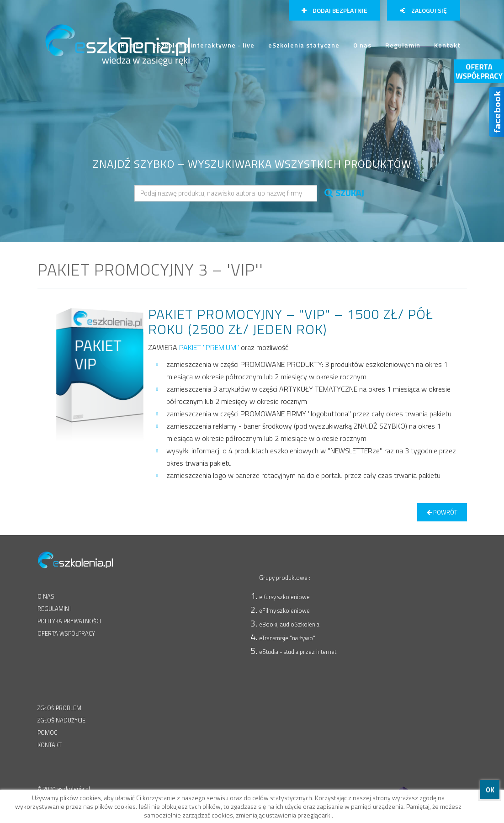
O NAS (46, 596)
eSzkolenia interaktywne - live (204, 45)
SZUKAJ (344, 193)
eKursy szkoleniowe (284, 597)
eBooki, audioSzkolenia (289, 624)
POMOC (47, 733)
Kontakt (447, 45)
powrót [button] (442, 512)
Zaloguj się (423, 10)
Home (130, 49)
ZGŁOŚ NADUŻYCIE (61, 720)
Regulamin (403, 45)
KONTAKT (50, 745)
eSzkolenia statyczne (304, 45)
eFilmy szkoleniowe (284, 611)
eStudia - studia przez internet (298, 652)
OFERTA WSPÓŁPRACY (66, 633)
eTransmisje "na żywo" (287, 638)
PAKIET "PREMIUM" (209, 347)
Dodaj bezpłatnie (334, 10)
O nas (362, 45)
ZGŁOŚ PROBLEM (59, 708)
